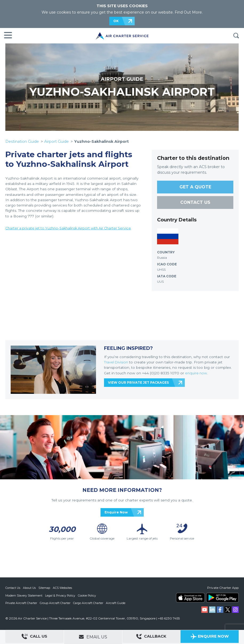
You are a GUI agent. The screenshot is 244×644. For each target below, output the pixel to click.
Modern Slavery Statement (24, 595)
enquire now (197, 373)
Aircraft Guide (117, 603)
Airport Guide (57, 141)
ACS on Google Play (222, 598)
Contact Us (13, 588)
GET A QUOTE (195, 187)
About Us (30, 588)
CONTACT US (195, 202)
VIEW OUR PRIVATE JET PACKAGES (138, 382)
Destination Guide (22, 141)
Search (236, 36)
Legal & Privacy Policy (61, 595)
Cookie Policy (88, 595)
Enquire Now (116, 512)
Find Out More (188, 12)
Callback (151, 637)
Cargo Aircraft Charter (89, 603)
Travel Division (117, 362)
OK (116, 21)
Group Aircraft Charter (56, 603)
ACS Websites (63, 588)
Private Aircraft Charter (21, 603)
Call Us (34, 637)
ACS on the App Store (190, 598)
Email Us (93, 637)
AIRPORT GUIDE (122, 79)
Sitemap (45, 588)
